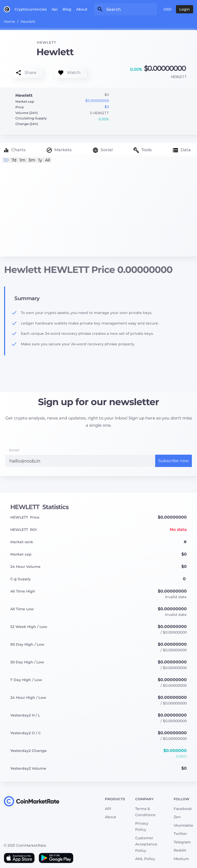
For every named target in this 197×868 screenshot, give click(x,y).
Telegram (182, 842)
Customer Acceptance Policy (146, 844)
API (108, 809)
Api (55, 9)
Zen (177, 817)
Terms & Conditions (145, 812)
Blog (67, 9)
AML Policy (145, 859)
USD (168, 9)
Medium (181, 859)
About (82, 9)
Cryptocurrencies (31, 9)
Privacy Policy (142, 827)
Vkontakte (183, 825)
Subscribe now (174, 461)
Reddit (180, 850)
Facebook (183, 809)
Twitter (180, 834)
